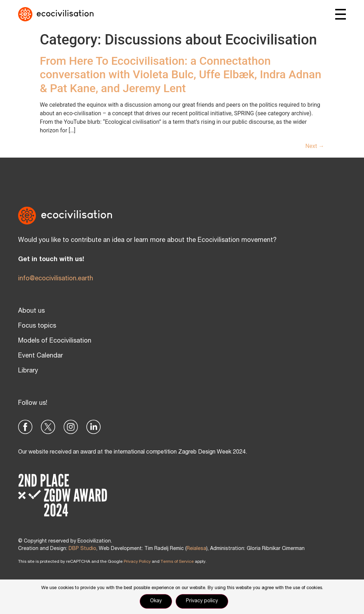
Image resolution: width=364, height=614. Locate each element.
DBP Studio (82, 549)
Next (315, 146)
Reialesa (196, 549)
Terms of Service (177, 562)
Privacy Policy (137, 562)
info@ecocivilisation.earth (56, 279)
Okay (156, 601)
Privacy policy (202, 601)
